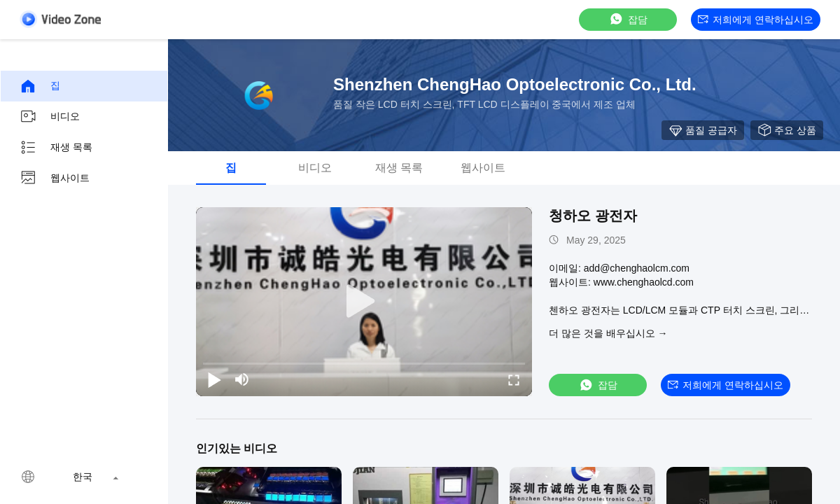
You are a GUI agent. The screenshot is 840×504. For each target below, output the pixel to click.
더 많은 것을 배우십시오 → (608, 333)
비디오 (50, 117)
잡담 (628, 19)
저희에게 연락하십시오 (756, 20)
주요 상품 (787, 130)
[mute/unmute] (242, 379)
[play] (364, 302)
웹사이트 (55, 178)
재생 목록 (56, 148)
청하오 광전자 (593, 216)
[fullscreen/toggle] (514, 379)
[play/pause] (214, 379)
